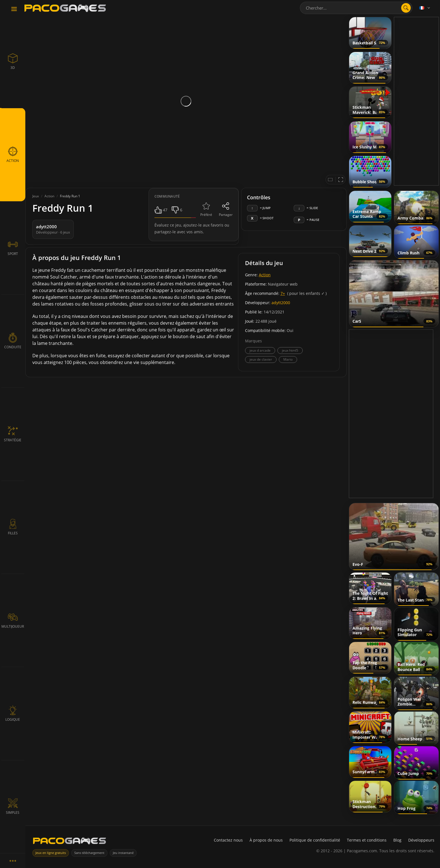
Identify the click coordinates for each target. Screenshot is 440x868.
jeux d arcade (260, 350)
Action (265, 275)
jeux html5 (290, 350)
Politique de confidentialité (315, 840)
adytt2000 (281, 303)
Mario (288, 359)
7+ (283, 293)
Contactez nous (228, 840)
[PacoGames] (69, 842)
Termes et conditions (367, 840)
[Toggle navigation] (14, 9)
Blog (397, 840)
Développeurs (421, 840)
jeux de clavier (261, 359)
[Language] (425, 8)
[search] (406, 8)
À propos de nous (266, 840)
